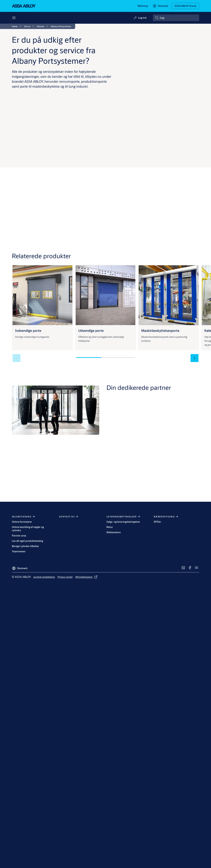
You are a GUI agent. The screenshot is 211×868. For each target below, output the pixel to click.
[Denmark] (160, 6)
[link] (143, 6)
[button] (195, 358)
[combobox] (176, 18)
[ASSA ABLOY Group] (185, 6)
